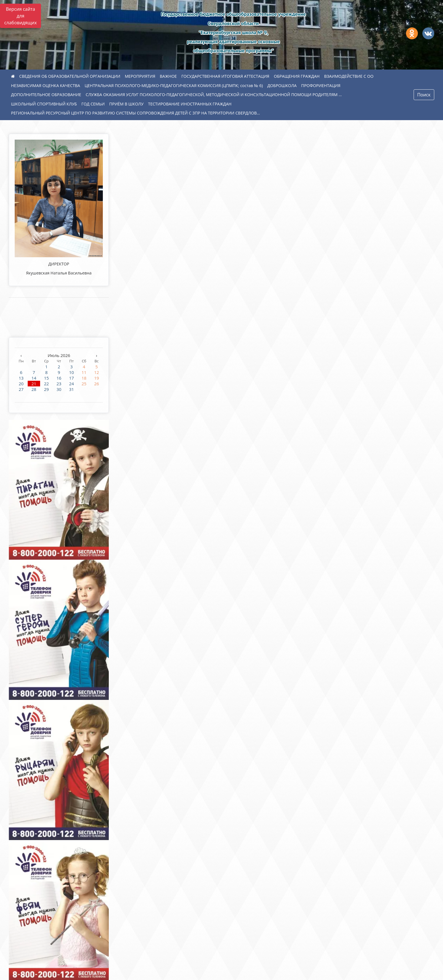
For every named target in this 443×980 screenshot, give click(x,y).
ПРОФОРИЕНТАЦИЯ (321, 86)
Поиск (424, 95)
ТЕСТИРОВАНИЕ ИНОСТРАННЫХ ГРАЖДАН (190, 104)
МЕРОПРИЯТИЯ (140, 76)
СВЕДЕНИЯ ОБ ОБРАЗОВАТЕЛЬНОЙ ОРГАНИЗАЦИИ (70, 76)
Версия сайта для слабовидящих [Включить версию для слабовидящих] (20, 16)
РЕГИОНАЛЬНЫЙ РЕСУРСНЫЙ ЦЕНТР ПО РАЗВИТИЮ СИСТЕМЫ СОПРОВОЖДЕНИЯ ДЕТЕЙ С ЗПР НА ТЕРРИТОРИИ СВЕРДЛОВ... (135, 113)
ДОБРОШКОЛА (282, 86)
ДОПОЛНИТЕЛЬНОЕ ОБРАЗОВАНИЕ (46, 95)
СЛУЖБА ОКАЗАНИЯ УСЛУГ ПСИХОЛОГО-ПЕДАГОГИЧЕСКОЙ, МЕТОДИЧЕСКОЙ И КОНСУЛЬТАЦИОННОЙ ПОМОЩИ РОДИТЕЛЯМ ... (214, 95)
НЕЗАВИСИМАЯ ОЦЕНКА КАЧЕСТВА (45, 86)
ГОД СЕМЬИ (93, 104)
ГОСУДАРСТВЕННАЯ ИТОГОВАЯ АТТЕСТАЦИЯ (225, 76)
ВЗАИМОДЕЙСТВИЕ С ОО (349, 76)
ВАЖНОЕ (168, 76)
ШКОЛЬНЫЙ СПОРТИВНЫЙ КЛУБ (44, 104)
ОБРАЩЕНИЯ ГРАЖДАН (297, 76)
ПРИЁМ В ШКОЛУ (127, 104)
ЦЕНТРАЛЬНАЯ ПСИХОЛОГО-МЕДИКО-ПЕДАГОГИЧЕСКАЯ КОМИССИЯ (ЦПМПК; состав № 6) (174, 86)
